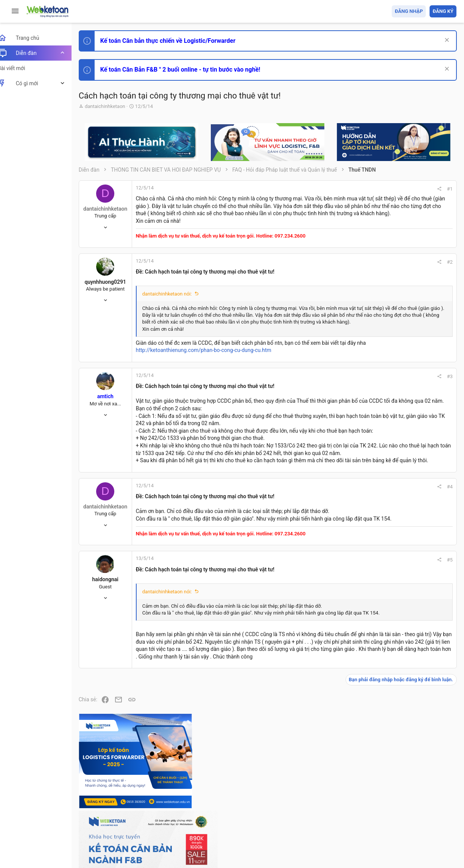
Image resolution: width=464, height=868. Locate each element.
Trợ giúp (399, 818)
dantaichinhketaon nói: (175, 309)
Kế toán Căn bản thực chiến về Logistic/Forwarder (176, 41)
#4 (347, 545)
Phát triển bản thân (403, 418)
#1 (347, 189)
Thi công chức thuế (403, 586)
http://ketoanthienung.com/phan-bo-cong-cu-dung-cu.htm (212, 386)
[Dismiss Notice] (446, 41)
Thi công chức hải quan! (410, 432)
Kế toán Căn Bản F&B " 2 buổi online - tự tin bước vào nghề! (189, 70)
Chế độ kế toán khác (404, 544)
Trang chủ (424, 818)
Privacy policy (371, 818)
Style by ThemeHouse (113, 851)
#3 (347, 412)
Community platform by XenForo (153, 837)
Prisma (97, 818)
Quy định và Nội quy (330, 818)
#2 (347, 277)
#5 (347, 625)
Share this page (409, 669)
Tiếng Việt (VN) (134, 818)
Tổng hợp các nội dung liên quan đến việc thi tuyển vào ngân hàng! (414, 516)
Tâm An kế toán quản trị (397, 626)
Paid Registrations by (149, 844)
